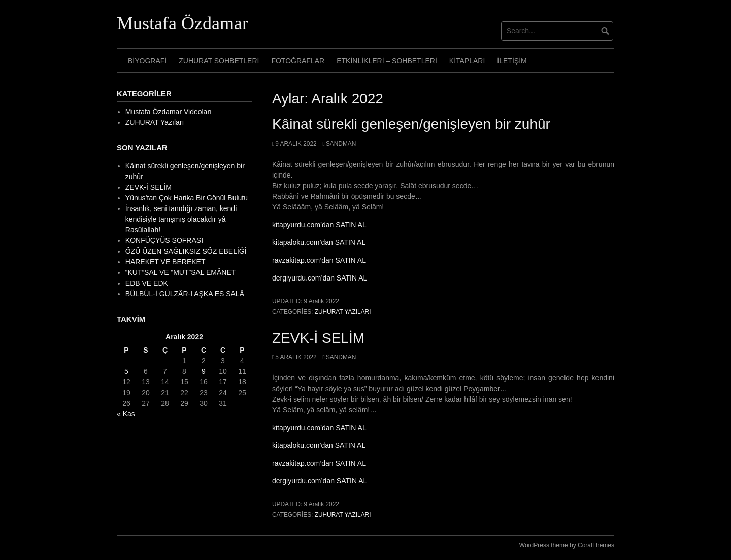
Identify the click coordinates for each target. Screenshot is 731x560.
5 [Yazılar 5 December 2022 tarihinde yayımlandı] (126, 371)
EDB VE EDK (147, 283)
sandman (341, 144)
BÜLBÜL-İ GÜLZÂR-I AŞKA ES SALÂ (185, 294)
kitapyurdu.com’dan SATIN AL (319, 225)
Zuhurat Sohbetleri (219, 61)
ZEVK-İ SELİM (318, 338)
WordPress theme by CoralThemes (567, 545)
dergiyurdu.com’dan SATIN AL (320, 278)
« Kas (126, 414)
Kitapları (467, 61)
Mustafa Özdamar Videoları (169, 112)
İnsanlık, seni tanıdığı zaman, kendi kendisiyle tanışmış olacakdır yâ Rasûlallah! (181, 219)
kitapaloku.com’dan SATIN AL (319, 242)
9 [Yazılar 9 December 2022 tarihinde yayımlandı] (204, 371)
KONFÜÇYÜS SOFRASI (164, 240)
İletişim (512, 61)
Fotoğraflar (298, 61)
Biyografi (147, 61)
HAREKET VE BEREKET (165, 262)
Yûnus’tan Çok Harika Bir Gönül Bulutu (187, 198)
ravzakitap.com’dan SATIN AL (319, 260)
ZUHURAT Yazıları (343, 312)
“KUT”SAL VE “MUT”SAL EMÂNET (181, 272)
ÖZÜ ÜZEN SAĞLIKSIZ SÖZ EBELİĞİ (186, 251)
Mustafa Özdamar (182, 23)
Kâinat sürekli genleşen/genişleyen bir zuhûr (411, 124)
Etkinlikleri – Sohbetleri (387, 61)
